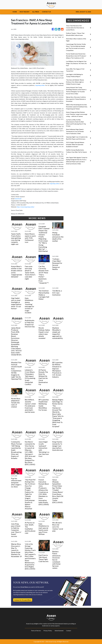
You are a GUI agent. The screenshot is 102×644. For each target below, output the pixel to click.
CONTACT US (46, 12)
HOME (15, 12)
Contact (69, 631)
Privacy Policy (48, 631)
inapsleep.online (40, 85)
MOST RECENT (25, 12)
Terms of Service (36, 631)
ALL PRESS (36, 12)
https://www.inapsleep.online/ (26, 207)
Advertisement (59, 631)
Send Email (18, 199)
